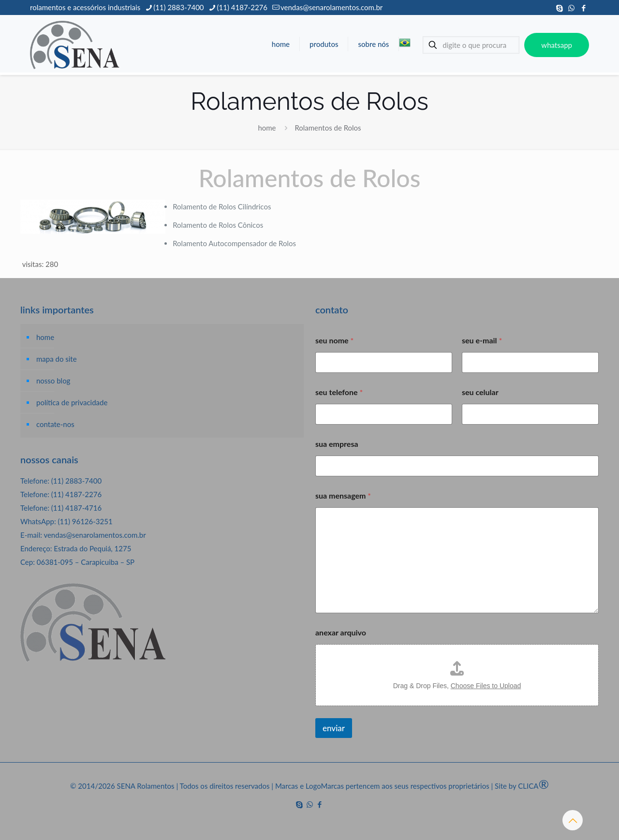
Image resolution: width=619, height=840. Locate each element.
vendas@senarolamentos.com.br (95, 535)
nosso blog (53, 381)
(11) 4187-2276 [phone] (242, 7)
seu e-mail (482, 340)
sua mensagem (343, 495)
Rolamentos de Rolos (328, 128)
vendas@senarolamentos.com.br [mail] (332, 7)
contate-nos (55, 424)
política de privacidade (72, 402)
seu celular (480, 392)
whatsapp (557, 45)
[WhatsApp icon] (571, 8)
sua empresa (337, 444)
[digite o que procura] (471, 45)
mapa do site (57, 359)
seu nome (334, 340)
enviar (334, 728)
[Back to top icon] (573, 820)
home (267, 128)
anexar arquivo (341, 632)
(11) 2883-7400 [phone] (178, 7)
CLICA (533, 786)
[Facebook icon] (583, 8)
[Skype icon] (559, 8)
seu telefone (339, 392)
